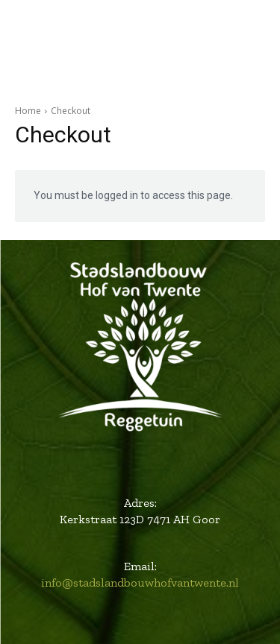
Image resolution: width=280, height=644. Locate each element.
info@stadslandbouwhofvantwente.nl (140, 583)
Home (28, 111)
